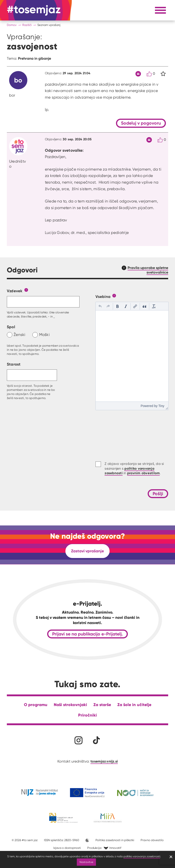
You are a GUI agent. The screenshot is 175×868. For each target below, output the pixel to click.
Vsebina (103, 296)
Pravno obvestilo (152, 840)
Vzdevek (15, 291)
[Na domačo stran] (34, 10)
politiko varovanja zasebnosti (142, 856)
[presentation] (100, 306)
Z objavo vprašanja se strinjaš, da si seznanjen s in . (134, 468)
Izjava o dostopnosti (67, 848)
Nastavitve (86, 862)
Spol (11, 327)
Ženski (20, 334)
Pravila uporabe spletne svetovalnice (148, 270)
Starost (14, 364)
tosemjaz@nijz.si (104, 761)
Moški (44, 334)
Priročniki (87, 715)
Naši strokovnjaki (70, 705)
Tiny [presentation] (161, 406)
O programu (36, 705)
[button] (100, 306)
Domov (12, 25)
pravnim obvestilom (144, 473)
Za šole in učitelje (134, 705)
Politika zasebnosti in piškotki (115, 840)
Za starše (102, 705)
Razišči (27, 25)
